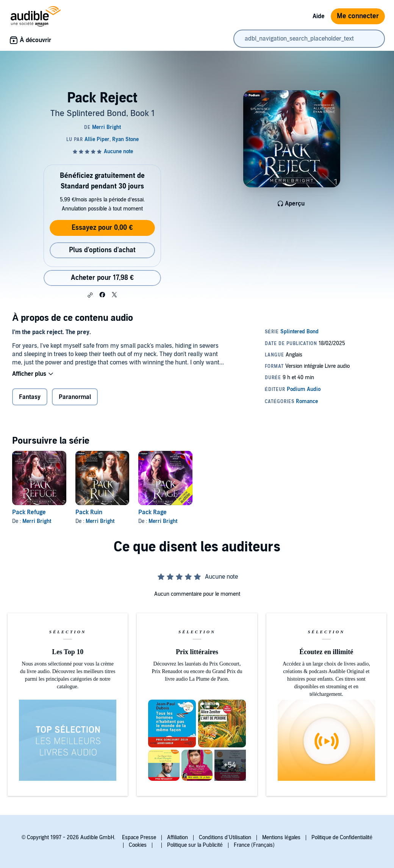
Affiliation (177, 837)
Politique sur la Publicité (195, 845)
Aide (319, 16)
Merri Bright (37, 521)
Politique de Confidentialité (342, 837)
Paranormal (75, 397)
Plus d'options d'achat (102, 250)
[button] (90, 295)
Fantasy (30, 397)
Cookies (138, 845)
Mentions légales (281, 837)
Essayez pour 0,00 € (102, 228)
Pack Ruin (89, 512)
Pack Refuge (29, 512)
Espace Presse (139, 837)
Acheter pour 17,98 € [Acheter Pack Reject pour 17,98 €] (102, 278)
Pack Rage (152, 512)
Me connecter (358, 16)
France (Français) (254, 845)
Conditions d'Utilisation (225, 837)
